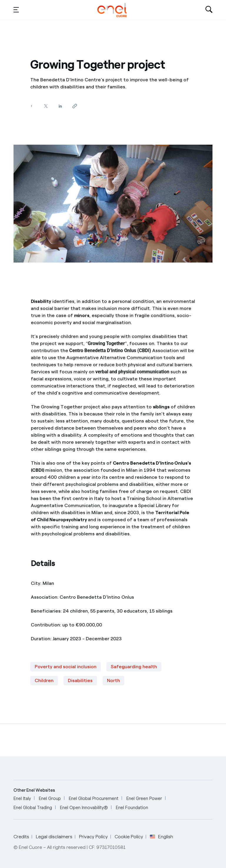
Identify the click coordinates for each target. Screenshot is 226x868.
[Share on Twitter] (46, 106)
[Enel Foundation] (132, 808)
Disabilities (80, 680)
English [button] (161, 837)
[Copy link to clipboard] (75, 106)
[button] (16, 9)
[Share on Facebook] (32, 106)
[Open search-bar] (209, 10)
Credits (21, 837)
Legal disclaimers (54, 837)
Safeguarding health (134, 667)
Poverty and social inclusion (66, 667)
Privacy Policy (93, 837)
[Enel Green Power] (144, 799)
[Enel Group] (50, 799)
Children (44, 680)
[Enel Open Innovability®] (84, 808)
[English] (112, 10)
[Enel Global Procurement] (94, 799)
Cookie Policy (129, 837)
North (113, 680)
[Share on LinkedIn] (60, 106)
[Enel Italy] (22, 799)
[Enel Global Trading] (33, 808)
